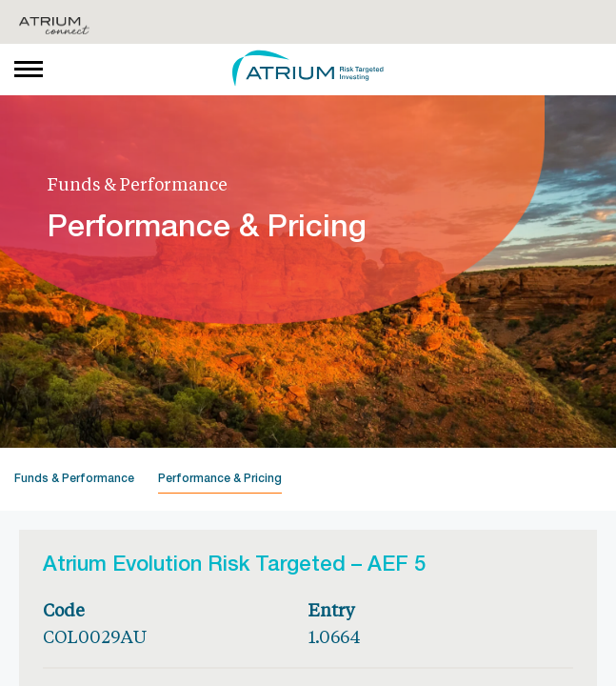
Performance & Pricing (220, 479)
